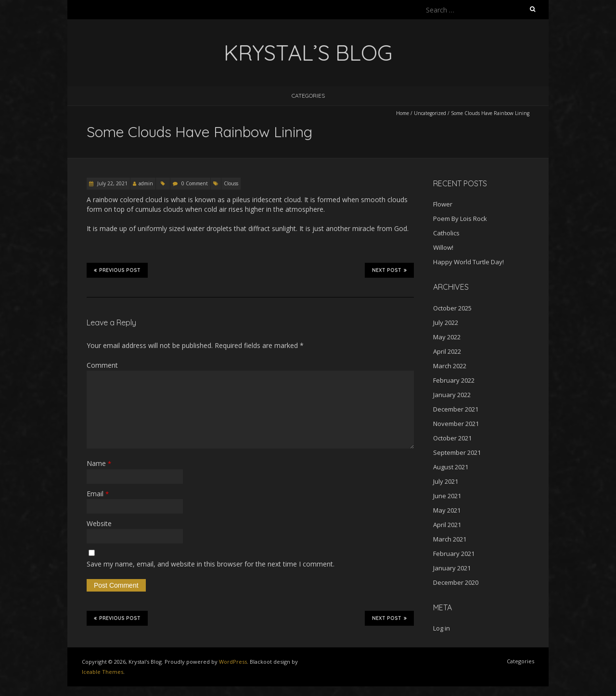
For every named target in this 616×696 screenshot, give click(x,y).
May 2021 (447, 510)
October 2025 (452, 308)
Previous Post (117, 270)
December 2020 (456, 582)
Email (98, 494)
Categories (308, 96)
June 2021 (447, 496)
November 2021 (456, 424)
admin (146, 183)
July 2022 (446, 322)
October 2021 (452, 438)
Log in (442, 628)
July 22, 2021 (112, 183)
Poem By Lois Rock (460, 219)
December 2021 (456, 409)
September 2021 (457, 452)
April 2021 (447, 525)
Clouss (231, 183)
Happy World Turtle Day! (468, 262)
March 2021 (450, 539)
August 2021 (451, 467)
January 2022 (452, 395)
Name (99, 463)
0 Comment (195, 183)
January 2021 (452, 568)
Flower (443, 204)
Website (99, 523)
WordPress (233, 662)
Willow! (443, 247)
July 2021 (446, 481)
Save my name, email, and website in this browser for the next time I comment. (211, 564)
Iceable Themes (103, 672)
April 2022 (447, 351)
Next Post (389, 270)
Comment (102, 365)
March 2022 (450, 366)
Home (403, 113)
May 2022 (447, 337)
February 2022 (454, 380)
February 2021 (454, 554)
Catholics (446, 233)
